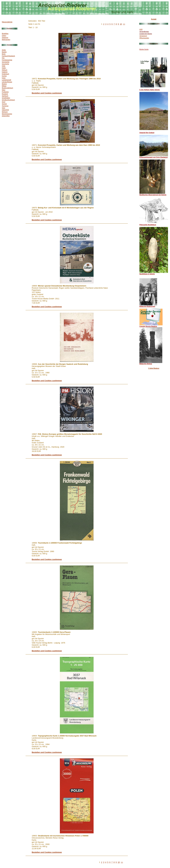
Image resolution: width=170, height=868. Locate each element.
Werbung (5, 112)
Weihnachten (6, 40)
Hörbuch (5, 70)
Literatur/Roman (7, 82)
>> (124, 24)
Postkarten (5, 92)
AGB (141, 29)
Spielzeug (5, 38)
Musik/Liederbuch (7, 88)
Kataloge (5, 72)
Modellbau (5, 34)
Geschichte (5, 64)
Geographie (6, 62)
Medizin (4, 84)
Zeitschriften (6, 116)
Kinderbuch (5, 74)
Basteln (4, 52)
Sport (4, 102)
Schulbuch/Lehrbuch (8, 100)
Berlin (4, 54)
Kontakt (154, 19)
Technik (4, 104)
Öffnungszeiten (144, 38)
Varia (3, 108)
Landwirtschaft (6, 80)
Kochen (4, 76)
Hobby (4, 68)
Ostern (4, 36)
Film (3, 58)
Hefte (4, 66)
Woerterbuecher (7, 114)
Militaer (4, 86)
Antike (4, 50)
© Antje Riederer (154, 368)
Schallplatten (6, 98)
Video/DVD (5, 110)
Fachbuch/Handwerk (8, 56)
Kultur (4, 78)
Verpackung (143, 36)
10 (121, 24)
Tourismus (5, 106)
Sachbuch (5, 96)
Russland (5, 94)
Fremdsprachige (7, 60)
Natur (4, 90)
